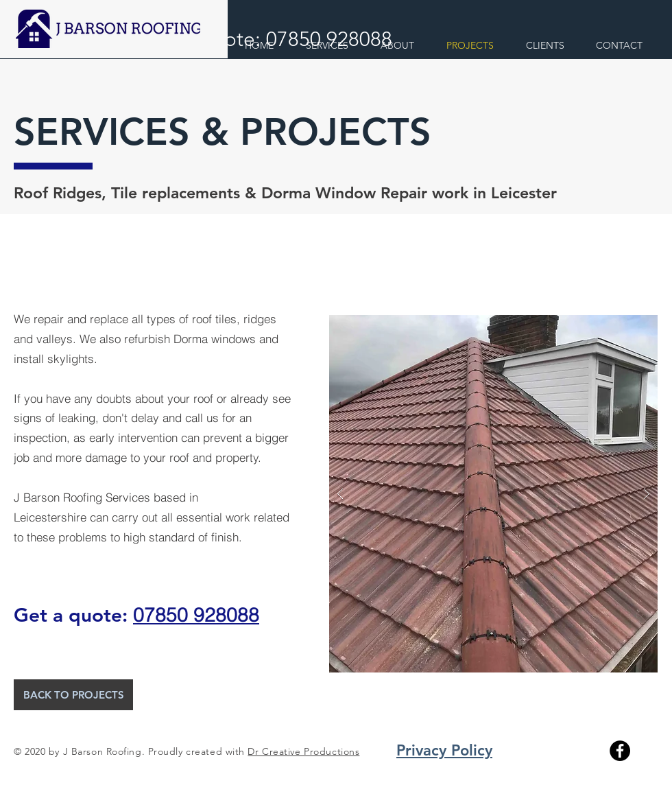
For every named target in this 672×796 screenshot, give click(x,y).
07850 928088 (196, 615)
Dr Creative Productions (303, 751)
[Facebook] (620, 751)
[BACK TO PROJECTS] (73, 695)
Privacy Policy (444, 750)
